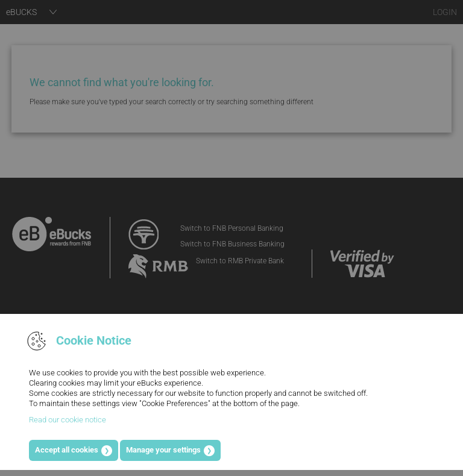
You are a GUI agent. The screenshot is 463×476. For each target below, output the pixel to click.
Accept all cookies (67, 450)
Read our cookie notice (68, 420)
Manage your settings (163, 450)
